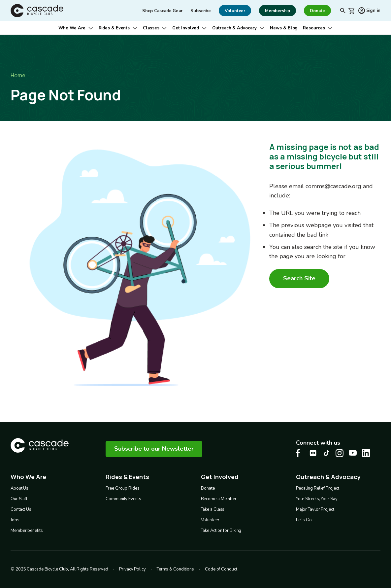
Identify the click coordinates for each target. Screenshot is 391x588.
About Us (19, 488)
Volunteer (210, 520)
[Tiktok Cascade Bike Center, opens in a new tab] (326, 453)
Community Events (123, 499)
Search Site (299, 278)
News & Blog (284, 28)
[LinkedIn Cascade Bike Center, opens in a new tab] (366, 453)
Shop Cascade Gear (162, 11)
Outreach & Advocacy (234, 28)
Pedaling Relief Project (318, 488)
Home (18, 75)
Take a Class (213, 509)
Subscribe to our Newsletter (154, 449)
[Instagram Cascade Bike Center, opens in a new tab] (340, 453)
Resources (314, 28)
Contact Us (21, 509)
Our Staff (19, 499)
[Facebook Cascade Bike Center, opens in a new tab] (300, 453)
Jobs (15, 520)
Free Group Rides (122, 488)
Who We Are (72, 28)
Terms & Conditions (175, 569)
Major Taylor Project (315, 509)
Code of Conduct (221, 569)
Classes (151, 28)
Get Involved (186, 28)
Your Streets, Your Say (317, 499)
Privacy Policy (132, 569)
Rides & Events (114, 28)
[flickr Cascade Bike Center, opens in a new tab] (313, 453)
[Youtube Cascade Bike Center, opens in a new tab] (353, 453)
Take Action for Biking (221, 530)
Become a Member (219, 499)
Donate (208, 488)
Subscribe (201, 11)
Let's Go (304, 520)
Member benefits (27, 530)
